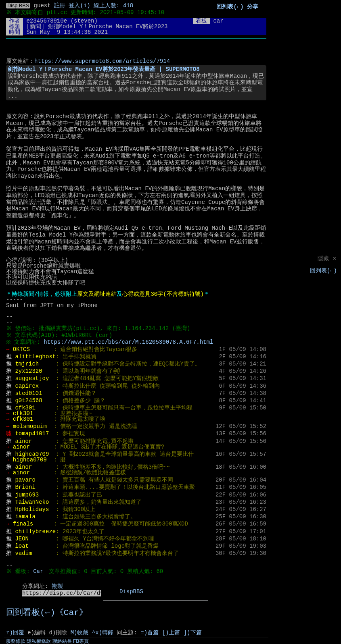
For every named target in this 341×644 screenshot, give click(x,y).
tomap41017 (32, 434)
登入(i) (79, 6)
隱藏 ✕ (327, 259)
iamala (25, 517)
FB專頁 (81, 641)
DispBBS (131, 592)
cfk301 (25, 408)
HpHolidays (32, 509)
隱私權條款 (39, 641)
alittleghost (35, 357)
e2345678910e (47, 21)
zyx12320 (28, 371)
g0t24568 (28, 401)
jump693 (27, 495)
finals (23, 524)
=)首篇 (150, 633)
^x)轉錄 (103, 633)
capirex (27, 386)
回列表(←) (323, 271)
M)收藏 (80, 633)
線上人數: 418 (113, 6)
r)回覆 (15, 633)
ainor (23, 441)
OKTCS (21, 349)
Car (39, 571)
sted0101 (28, 393)
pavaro (25, 480)
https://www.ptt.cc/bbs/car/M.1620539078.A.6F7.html (130, 342)
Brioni (25, 487)
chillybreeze (35, 532)
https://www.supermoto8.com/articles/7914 (102, 61)
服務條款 (16, 641)
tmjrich (27, 364)
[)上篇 (171, 633)
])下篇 (193, 633)
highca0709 (32, 454)
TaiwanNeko (32, 502)
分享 (253, 7)
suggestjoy (32, 378)
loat (22, 546)
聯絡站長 (62, 641)
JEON (22, 539)
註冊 (60, 6)
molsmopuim (30, 426)
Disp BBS (18, 6)
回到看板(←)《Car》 (47, 613)
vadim (23, 553)
